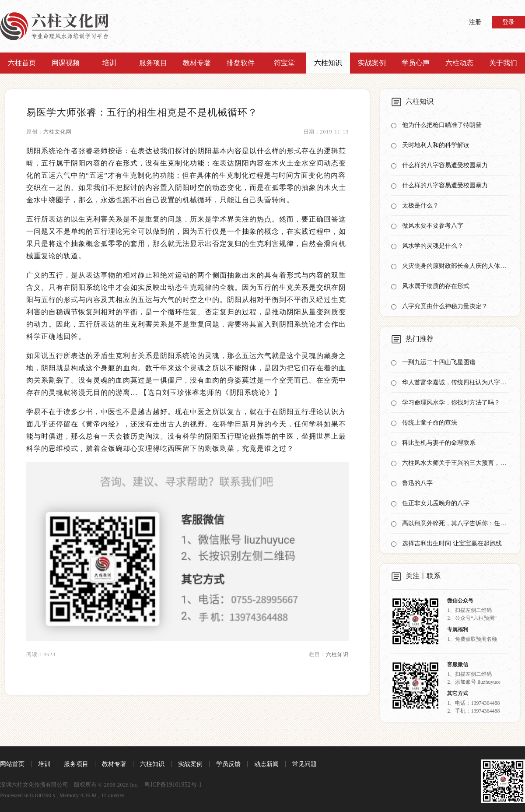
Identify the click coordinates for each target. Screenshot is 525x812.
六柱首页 (22, 63)
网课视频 (66, 63)
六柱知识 (328, 63)
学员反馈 (228, 764)
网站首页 (12, 764)
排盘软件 (241, 63)
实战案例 (372, 63)
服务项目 (153, 63)
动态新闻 (266, 764)
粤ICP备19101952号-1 (173, 785)
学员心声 (416, 63)
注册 (475, 22)
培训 (109, 63)
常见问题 (304, 764)
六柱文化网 (58, 132)
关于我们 (503, 63)
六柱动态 (459, 63)
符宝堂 (284, 63)
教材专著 (197, 63)
